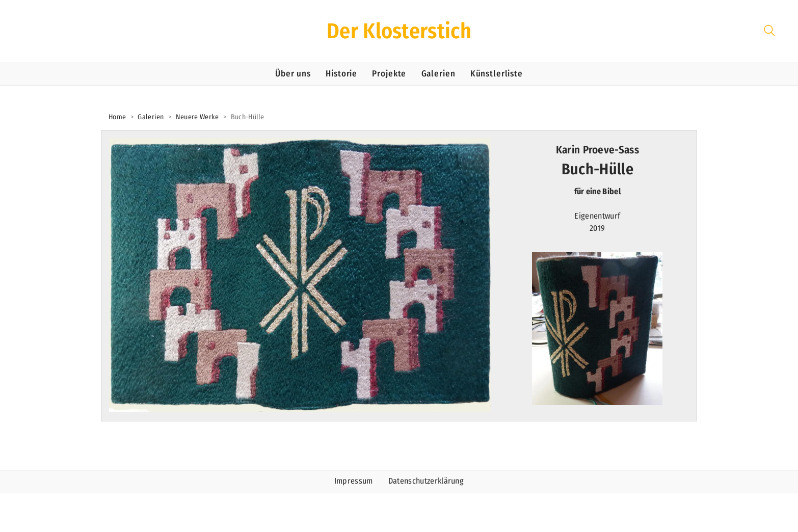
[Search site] (769, 32)
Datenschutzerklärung (426, 481)
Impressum (354, 481)
